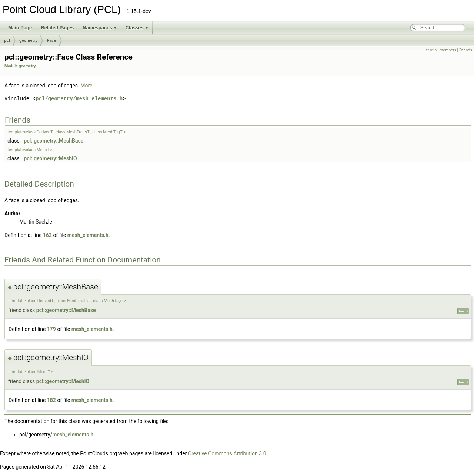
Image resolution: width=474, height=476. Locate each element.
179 (51, 329)
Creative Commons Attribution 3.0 (227, 453)
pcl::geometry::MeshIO (50, 158)
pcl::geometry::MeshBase (54, 141)
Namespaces (100, 28)
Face (51, 40)
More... (88, 86)
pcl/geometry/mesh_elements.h (79, 99)
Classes (137, 28)
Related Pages (57, 28)
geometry (29, 40)
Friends (466, 50)
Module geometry (20, 66)
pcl (7, 40)
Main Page (20, 28)
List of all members (439, 50)
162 (47, 235)
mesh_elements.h (88, 235)
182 (51, 400)
